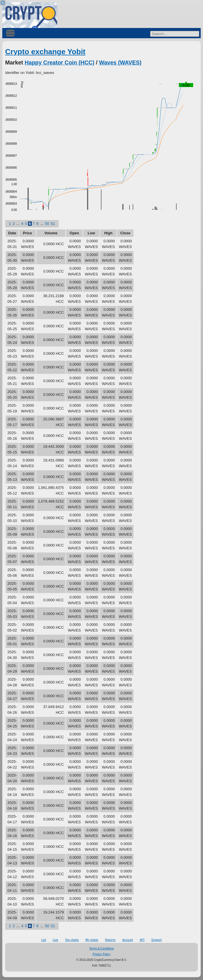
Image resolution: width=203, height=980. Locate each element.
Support (156, 940)
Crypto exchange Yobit (45, 52)
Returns (110, 940)
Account (128, 940)
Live (55, 940)
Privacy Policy (101, 954)
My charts (92, 940)
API (142, 940)
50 (47, 224)
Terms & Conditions (102, 948)
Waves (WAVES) (120, 62)
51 (53, 224)
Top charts (72, 940)
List (44, 940)
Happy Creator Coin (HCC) (59, 62)
